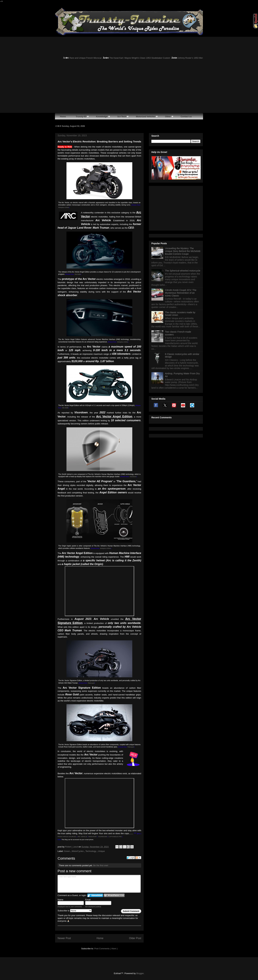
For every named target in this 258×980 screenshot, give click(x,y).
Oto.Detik (78, 274)
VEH (82, 837)
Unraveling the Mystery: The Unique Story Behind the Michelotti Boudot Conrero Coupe (183, 210)
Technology (91, 851)
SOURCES (73, 837)
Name (60, 900)
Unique (101, 851)
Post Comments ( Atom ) (106, 949)
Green (67, 851)
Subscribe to (75, 911)
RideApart (91, 683)
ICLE (86, 837)
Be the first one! (101, 865)
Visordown (133, 477)
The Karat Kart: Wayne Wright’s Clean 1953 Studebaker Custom (145, 58)
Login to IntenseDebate (95, 895)
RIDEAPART (93, 837)
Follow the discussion (138, 858)
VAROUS (66, 837)
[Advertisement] (129, 88)
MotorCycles (78, 851)
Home (100, 938)
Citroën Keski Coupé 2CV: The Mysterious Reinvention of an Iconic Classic (181, 252)
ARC (79, 837)
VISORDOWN (103, 837)
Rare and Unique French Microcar (90, 58)
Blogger (140, 973)
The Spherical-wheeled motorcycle (183, 230)
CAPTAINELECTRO (115, 837)
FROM (60, 837)
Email (88, 900)
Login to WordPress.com (114, 895)
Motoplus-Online (64, 207)
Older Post (135, 938)
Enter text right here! (99, 884)
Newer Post (64, 938)
